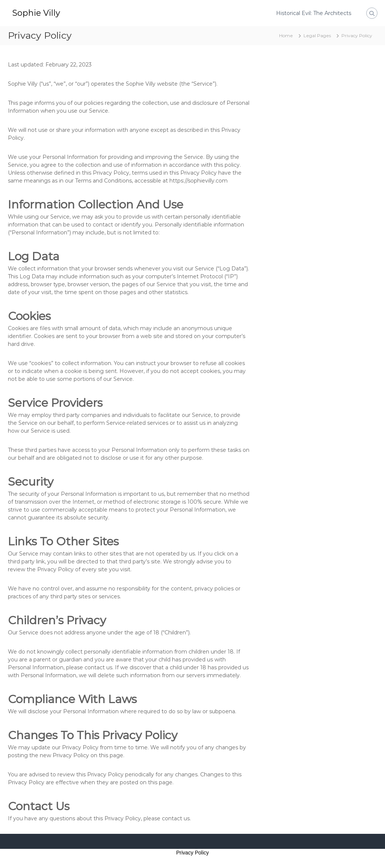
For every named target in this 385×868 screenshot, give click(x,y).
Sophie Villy (36, 13)
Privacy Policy (192, 853)
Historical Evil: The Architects (314, 13)
